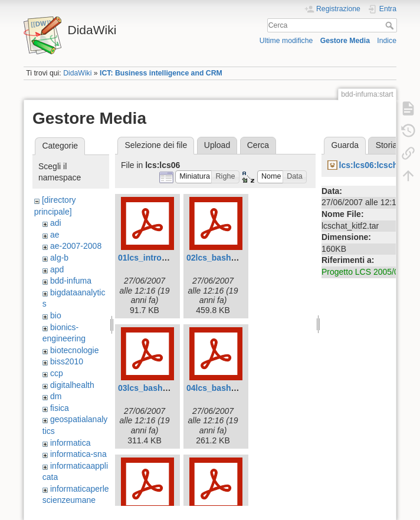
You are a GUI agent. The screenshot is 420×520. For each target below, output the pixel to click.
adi (56, 223)
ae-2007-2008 (76, 246)
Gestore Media (345, 41)
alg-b (59, 258)
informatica (70, 443)
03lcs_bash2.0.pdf (154, 388)
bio (56, 315)
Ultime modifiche (286, 41)
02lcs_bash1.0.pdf (222, 258)
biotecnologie (75, 350)
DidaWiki (77, 73)
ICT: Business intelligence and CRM (161, 73)
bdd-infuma (71, 281)
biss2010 (67, 361)
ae (55, 235)
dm (56, 396)
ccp (57, 373)
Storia (387, 145)
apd (57, 269)
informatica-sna (78, 454)
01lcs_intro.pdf (147, 258)
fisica (60, 408)
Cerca (391, 25)
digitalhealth (72, 385)
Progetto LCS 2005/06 (362, 272)
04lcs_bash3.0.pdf (222, 388)
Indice (387, 41)
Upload (217, 145)
